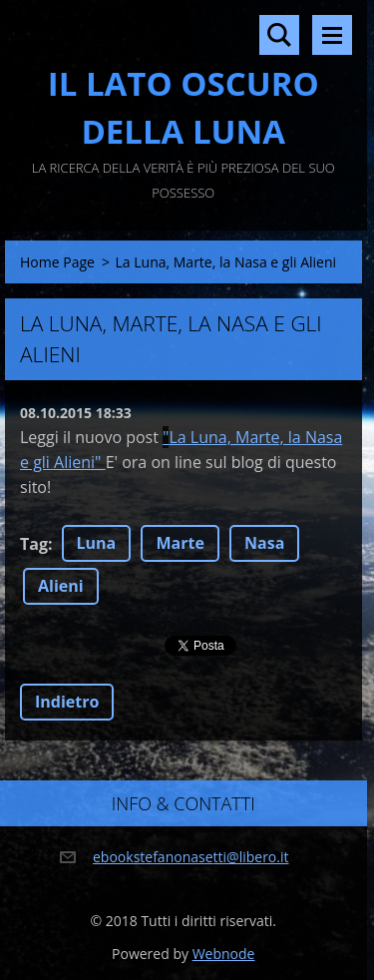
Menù (332, 35)
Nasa (264, 543)
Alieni (61, 586)
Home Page (57, 262)
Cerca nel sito (279, 35)
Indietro (67, 702)
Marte (180, 543)
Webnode (224, 954)
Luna (97, 543)
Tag (34, 544)
